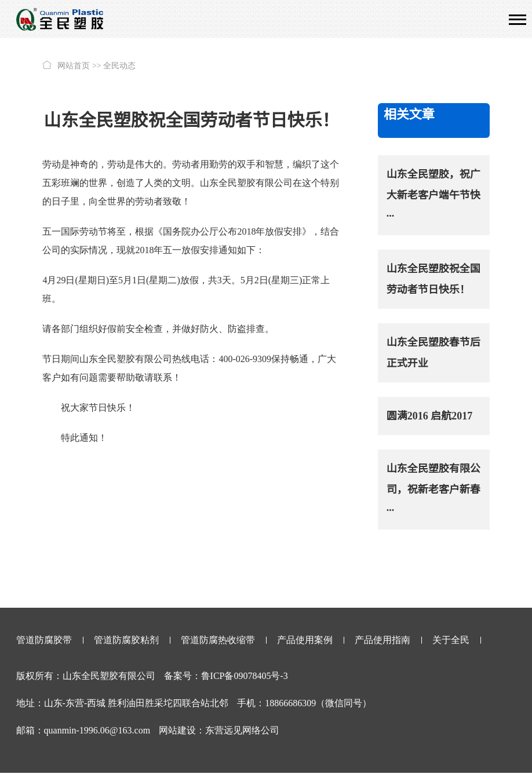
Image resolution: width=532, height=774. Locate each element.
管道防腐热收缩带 (218, 640)
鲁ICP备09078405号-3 (245, 676)
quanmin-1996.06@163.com (97, 730)
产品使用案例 (305, 640)
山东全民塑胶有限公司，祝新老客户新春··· (433, 490)
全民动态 (119, 66)
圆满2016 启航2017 (430, 416)
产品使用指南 (382, 640)
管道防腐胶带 (44, 640)
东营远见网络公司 (242, 730)
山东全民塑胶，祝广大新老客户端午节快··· (433, 195)
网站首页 (74, 66)
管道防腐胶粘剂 (126, 640)
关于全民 (451, 640)
